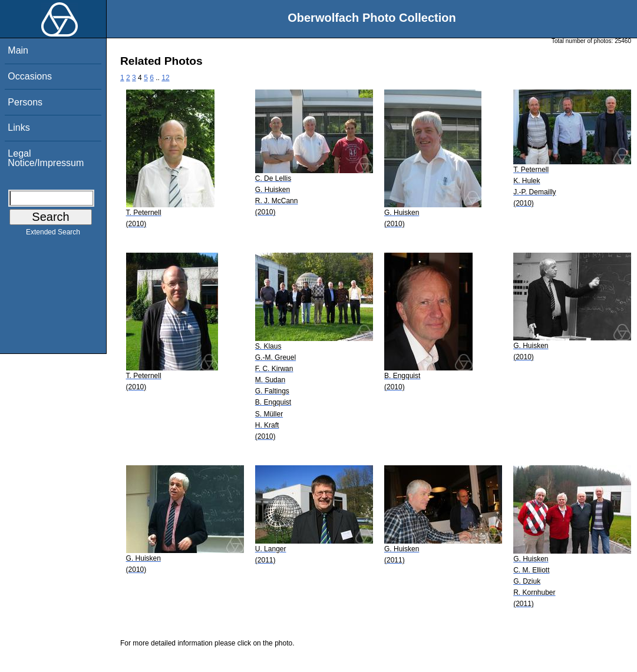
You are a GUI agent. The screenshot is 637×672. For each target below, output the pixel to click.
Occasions (30, 76)
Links (19, 128)
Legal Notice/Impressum (46, 158)
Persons (25, 102)
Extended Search (53, 234)
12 (165, 78)
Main (18, 50)
